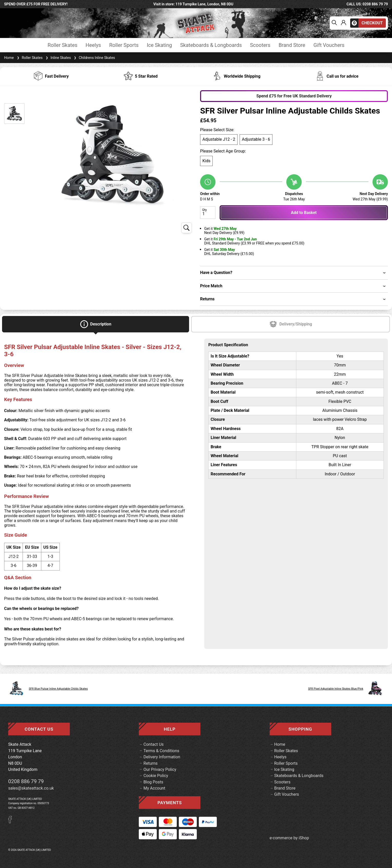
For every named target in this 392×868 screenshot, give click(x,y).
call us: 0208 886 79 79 (367, 4)
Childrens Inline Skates (94, 58)
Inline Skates (58, 58)
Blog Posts (153, 782)
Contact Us (154, 744)
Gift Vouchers (329, 45)
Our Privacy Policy (160, 769)
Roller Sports (124, 45)
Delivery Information (162, 757)
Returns (150, 763)
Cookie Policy (156, 776)
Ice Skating (159, 45)
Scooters (260, 45)
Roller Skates (62, 45)
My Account (154, 788)
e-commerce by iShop (289, 838)
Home (9, 58)
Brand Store (292, 45)
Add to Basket (304, 213)
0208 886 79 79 (26, 781)
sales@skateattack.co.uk (31, 788)
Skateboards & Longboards (211, 45)
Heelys (93, 45)
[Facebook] (12, 822)
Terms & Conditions (161, 751)
